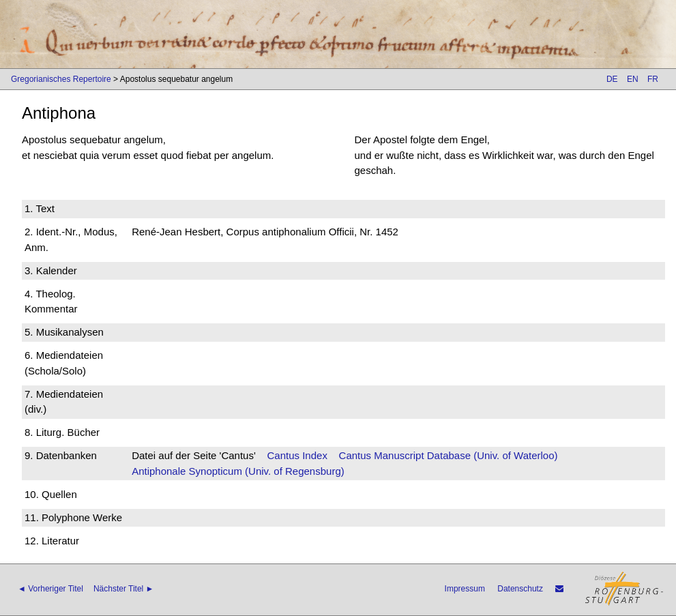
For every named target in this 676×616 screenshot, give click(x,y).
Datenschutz (520, 589)
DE (612, 79)
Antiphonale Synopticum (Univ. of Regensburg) (238, 471)
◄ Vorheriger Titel (50, 589)
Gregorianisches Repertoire (61, 79)
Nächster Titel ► (124, 589)
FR (653, 79)
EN (633, 79)
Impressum (465, 589)
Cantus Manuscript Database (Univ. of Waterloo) (449, 455)
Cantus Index (297, 455)
